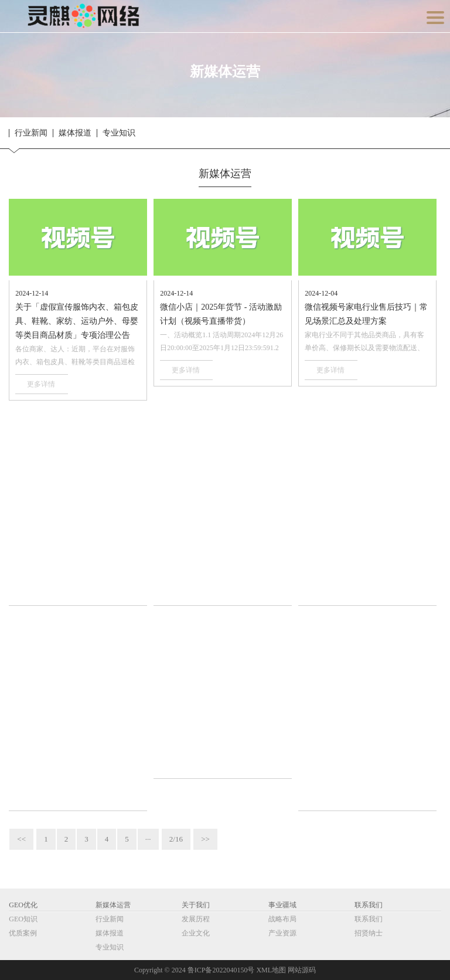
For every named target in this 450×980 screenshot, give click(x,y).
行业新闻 (31, 133)
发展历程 (196, 919)
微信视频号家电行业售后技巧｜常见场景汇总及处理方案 (366, 314)
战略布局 (282, 919)
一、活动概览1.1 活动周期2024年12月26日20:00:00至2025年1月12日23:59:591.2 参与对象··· (221, 343)
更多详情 (41, 384)
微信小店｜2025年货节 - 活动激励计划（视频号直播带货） (221, 314)
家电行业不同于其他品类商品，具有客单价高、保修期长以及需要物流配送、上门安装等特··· (364, 343)
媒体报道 (75, 133)
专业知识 (119, 133)
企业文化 (196, 933)
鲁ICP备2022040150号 (221, 970)
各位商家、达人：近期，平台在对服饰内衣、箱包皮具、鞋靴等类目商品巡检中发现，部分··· (75, 357)
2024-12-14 (32, 293)
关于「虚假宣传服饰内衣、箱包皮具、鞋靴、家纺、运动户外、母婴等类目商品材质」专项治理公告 (77, 321)
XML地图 (271, 970)
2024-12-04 (321, 293)
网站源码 (302, 970)
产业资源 (282, 933)
